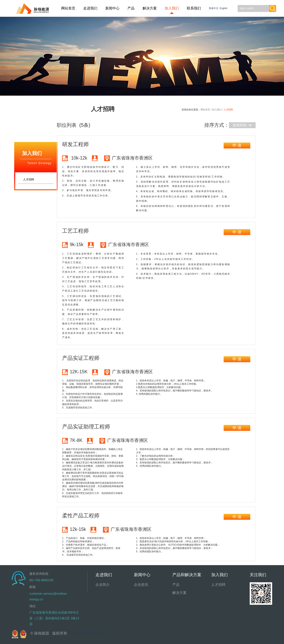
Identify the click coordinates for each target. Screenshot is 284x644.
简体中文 (214, 8)
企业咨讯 (141, 585)
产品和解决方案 (187, 575)
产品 (131, 8)
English (223, 8)
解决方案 (150, 8)
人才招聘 (218, 585)
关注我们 (258, 575)
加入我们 (172, 8)
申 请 (237, 145)
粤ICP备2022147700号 (89, 633)
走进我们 (90, 8)
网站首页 (68, 8)
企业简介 (103, 585)
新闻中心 (112, 8)
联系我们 (194, 8)
